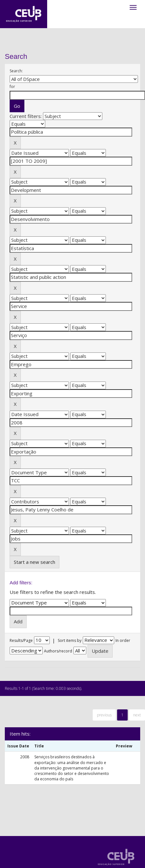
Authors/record (58, 651)
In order (123, 640)
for (12, 87)
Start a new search (34, 562)
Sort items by (70, 640)
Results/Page (21, 640)
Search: (16, 71)
